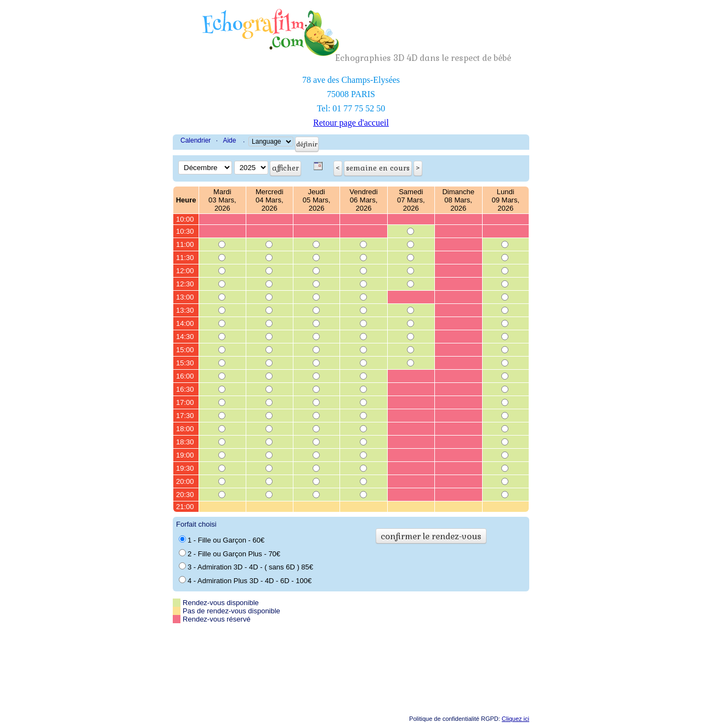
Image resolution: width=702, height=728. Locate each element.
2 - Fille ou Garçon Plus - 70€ (230, 554)
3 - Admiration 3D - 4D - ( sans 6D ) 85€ (246, 567)
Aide (229, 140)
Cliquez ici (516, 719)
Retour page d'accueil (351, 123)
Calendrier (196, 140)
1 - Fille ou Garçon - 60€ (222, 540)
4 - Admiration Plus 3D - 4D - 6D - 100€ (245, 580)
